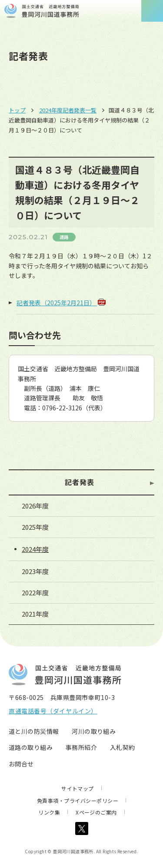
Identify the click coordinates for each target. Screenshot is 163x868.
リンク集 (49, 812)
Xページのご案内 (96, 812)
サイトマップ (78, 788)
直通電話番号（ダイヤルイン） (53, 711)
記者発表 (80, 482)
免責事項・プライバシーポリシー (78, 800)
